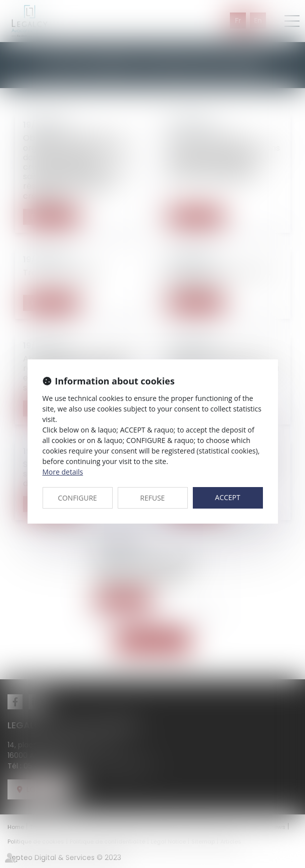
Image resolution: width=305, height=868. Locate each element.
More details (63, 472)
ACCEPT (227, 497)
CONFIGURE (77, 498)
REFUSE (153, 498)
